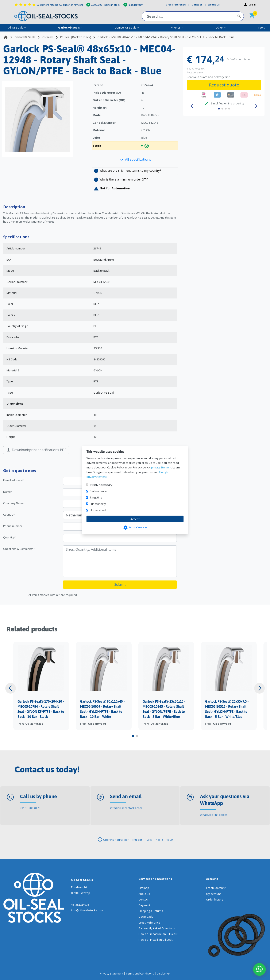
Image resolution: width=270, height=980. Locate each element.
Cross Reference (149, 923)
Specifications (16, 237)
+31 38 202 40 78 (30, 808)
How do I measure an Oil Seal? (158, 934)
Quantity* (9, 537)
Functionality (98, 504)
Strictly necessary (101, 485)
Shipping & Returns (151, 911)
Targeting (96, 497)
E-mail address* (13, 480)
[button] (192, 106)
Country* (9, 515)
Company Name (13, 503)
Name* (8, 492)
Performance (98, 491)
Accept (135, 519)
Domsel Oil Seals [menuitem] (127, 27)
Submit (120, 584)
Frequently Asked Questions (157, 928)
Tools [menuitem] (261, 27)
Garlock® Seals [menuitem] (70, 27)
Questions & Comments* (19, 549)
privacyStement (161, 467)
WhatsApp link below (213, 815)
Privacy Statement (112, 973)
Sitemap (144, 888)
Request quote (224, 85)
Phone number (13, 526)
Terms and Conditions (140, 973)
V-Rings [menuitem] (177, 27)
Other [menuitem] (221, 27)
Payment (144, 905)
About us (144, 894)
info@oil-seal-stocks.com (126, 808)
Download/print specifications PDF (36, 450)
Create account (216, 888)
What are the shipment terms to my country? (127, 171)
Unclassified (98, 510)
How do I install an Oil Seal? (156, 940)
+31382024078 (80, 905)
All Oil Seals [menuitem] (17, 27)
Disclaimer (163, 973)
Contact (143, 899)
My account (213, 894)
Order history (215, 899)
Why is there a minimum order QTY (121, 180)
